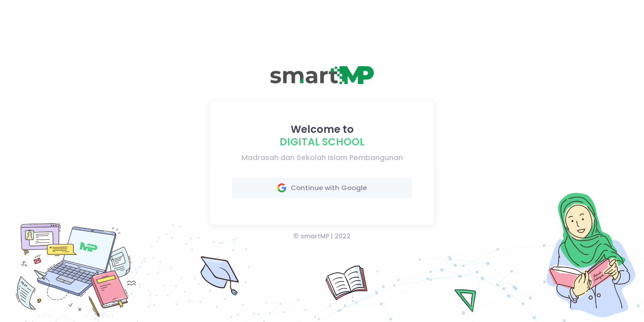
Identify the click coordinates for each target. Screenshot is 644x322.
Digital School (322, 142)
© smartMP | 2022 (322, 236)
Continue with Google (322, 188)
